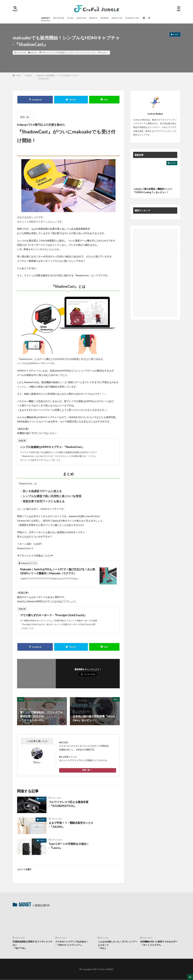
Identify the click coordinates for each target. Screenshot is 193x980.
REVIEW (105, 18)
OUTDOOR (59, 18)
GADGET (46, 18)
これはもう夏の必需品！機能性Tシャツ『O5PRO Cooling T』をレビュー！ (153, 191)
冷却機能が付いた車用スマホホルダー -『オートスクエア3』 (159, 943)
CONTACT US (132, 18)
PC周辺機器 (60, 53)
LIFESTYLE (81, 18)
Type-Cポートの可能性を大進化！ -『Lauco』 (69, 846)
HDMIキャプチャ (48, 53)
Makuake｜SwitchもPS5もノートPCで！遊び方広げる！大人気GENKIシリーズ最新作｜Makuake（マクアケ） (58, 571)
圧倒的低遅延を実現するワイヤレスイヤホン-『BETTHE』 (33, 945)
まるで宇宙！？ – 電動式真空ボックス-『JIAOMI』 (71, 825)
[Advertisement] (155, 273)
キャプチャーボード (74, 53)
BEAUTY (94, 18)
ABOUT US (117, 18)
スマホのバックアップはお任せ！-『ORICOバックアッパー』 (72, 943)
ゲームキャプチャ (89, 53)
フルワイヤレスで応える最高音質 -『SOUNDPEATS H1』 (69, 804)
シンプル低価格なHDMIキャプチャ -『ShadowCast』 (52, 447)
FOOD (70, 18)
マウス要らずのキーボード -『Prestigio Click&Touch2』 (53, 615)
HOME (18, 75)
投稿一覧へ (87, 770)
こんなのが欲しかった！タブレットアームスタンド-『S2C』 (118, 945)
